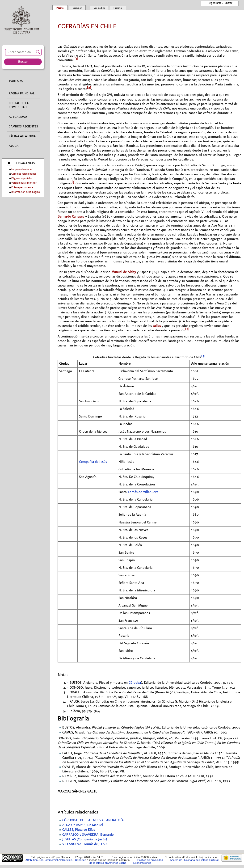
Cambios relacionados (24, 174)
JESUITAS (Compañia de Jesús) (85, 839)
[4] (187, 329)
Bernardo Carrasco (71, 217)
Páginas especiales (22, 178)
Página (60, 8)
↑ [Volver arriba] (68, 683)
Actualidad (18, 117)
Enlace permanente (22, 188)
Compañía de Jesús (93, 462)
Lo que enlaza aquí (22, 169)
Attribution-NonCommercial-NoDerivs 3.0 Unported (56, 860)
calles (157, 326)
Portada (16, 81)
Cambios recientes (23, 126)
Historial (118, 8)
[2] (89, 88)
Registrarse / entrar (220, 3)
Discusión (77, 8)
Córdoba (135, 683)
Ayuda (14, 146)
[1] (76, 59)
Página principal (22, 93)
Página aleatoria (22, 136)
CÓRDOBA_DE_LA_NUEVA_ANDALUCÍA (93, 820)
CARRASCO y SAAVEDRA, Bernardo (88, 835)
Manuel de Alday (124, 272)
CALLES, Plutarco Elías (79, 830)
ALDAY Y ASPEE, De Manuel (83, 825)
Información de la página (26, 192)
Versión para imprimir (24, 183)
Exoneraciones (142, 863)
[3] (74, 182)
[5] (203, 356)
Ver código (99, 8)
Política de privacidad (150, 860)
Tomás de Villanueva (143, 492)
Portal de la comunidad (19, 105)
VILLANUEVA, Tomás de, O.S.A (85, 844)
